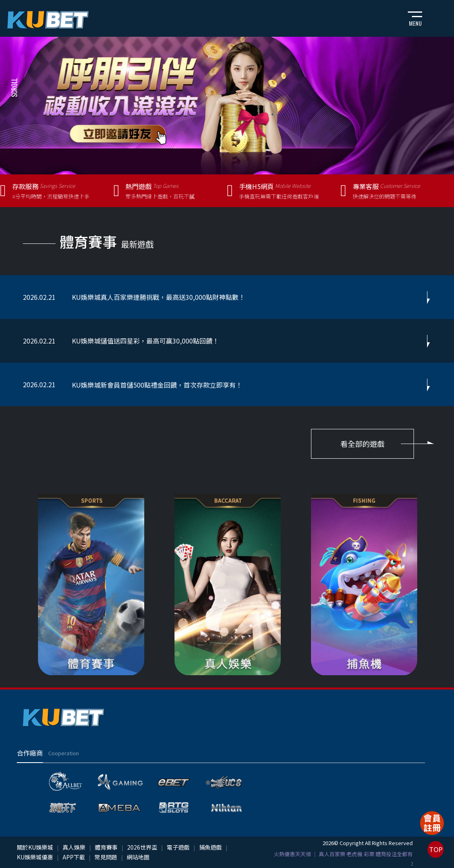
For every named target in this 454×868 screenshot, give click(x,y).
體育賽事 (106, 847)
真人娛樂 (74, 847)
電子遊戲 (178, 847)
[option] (227, 106)
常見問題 (106, 857)
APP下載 (74, 857)
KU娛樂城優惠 (35, 857)
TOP (436, 849)
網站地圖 (138, 857)
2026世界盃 (142, 847)
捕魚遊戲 (210, 847)
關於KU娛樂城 (35, 847)
